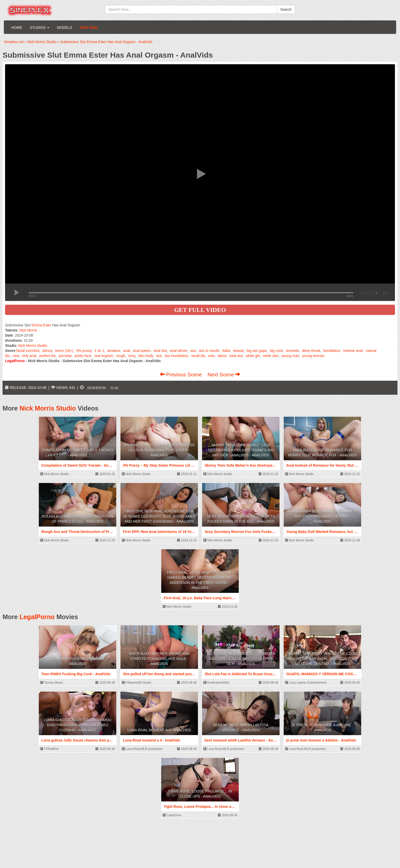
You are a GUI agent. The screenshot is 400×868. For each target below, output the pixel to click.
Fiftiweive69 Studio (136, 683)
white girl (253, 356)
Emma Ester (41, 325)
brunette (292, 351)
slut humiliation (176, 356)
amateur (114, 351)
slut (159, 356)
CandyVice (172, 815)
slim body (146, 356)
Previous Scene (182, 375)
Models (64, 28)
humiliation (332, 351)
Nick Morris (28, 330)
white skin (271, 356)
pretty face (83, 356)
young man (290, 356)
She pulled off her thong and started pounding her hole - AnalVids (159, 659)
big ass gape (257, 351)
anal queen (142, 351)
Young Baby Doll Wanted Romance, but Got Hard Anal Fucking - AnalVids (322, 516)
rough (121, 356)
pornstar (65, 356)
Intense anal (353, 351)
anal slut (160, 351)
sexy (132, 356)
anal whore (179, 351)
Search (286, 9)
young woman (313, 356)
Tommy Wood (51, 683)
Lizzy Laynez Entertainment (306, 683)
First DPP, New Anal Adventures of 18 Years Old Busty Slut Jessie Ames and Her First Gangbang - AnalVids (159, 516)
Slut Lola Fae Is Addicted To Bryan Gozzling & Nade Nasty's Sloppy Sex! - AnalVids (241, 659)
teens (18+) (64, 351)
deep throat (311, 351)
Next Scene (224, 375)
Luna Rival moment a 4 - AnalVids (159, 730)
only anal (29, 356)
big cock (276, 351)
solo (211, 356)
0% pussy (84, 351)
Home (17, 28)
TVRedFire (49, 749)
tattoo (222, 356)
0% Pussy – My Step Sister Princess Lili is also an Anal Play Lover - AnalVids (159, 450)
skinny (47, 351)
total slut (236, 356)
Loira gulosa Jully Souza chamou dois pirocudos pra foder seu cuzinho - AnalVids (78, 725)
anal (127, 351)
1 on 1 (99, 351)
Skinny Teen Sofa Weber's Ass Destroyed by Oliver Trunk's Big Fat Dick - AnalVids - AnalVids (241, 450)
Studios (40, 28)
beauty (238, 351)
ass (193, 351)
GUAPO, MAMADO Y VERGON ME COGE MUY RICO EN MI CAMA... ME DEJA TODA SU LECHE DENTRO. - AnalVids (323, 659)
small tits (198, 356)
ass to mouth (209, 351)
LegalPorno (37, 617)
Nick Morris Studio (33, 346)
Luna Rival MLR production (142, 749)
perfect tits (48, 356)
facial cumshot (28, 351)
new (16, 356)
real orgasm (104, 356)
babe (226, 351)
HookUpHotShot (216, 683)
